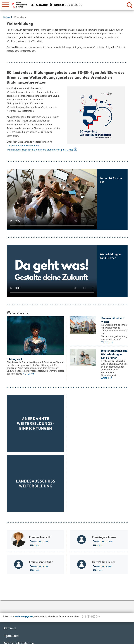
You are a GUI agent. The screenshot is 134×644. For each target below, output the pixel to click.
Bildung (8, 17)
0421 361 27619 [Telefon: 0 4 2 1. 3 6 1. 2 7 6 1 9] (102, 541)
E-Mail (34, 545)
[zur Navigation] (5, 5)
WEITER (27, 374)
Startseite (9, 628)
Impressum (11, 636)
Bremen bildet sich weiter (113, 320)
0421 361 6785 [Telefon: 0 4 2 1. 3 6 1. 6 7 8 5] (39, 566)
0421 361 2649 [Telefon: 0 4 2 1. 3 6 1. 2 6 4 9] (39, 541)
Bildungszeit (15, 359)
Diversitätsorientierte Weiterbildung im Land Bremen (114, 354)
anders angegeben (24, 616)
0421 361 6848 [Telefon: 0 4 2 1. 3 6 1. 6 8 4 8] (102, 566)
